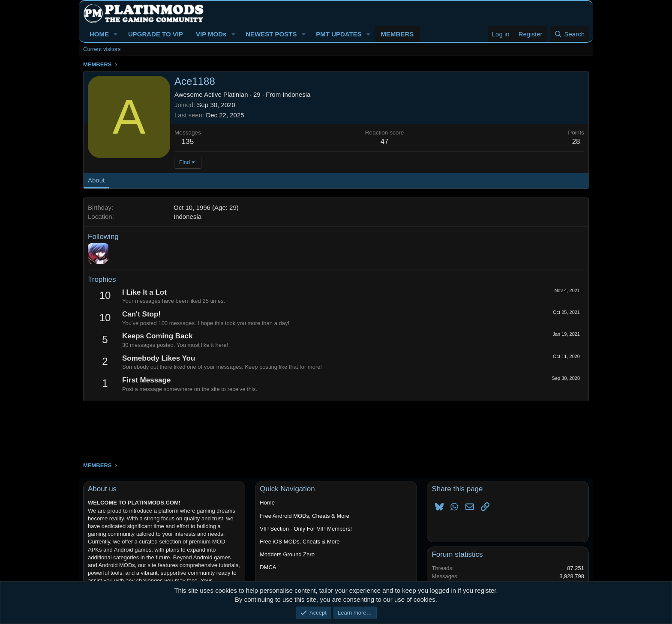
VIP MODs (211, 34)
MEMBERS (397, 34)
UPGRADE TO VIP (156, 34)
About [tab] (96, 180)
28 (576, 142)
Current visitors (102, 49)
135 (188, 142)
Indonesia (296, 94)
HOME (99, 34)
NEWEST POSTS (271, 34)
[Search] (569, 34)
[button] (116, 34)
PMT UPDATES (339, 34)
